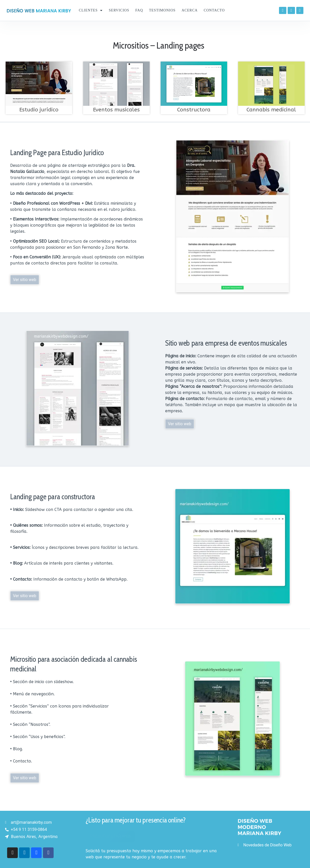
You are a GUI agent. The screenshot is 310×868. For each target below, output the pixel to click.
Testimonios (162, 10)
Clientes (91, 10)
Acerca (190, 10)
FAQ (139, 10)
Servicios (119, 10)
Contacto (214, 10)
